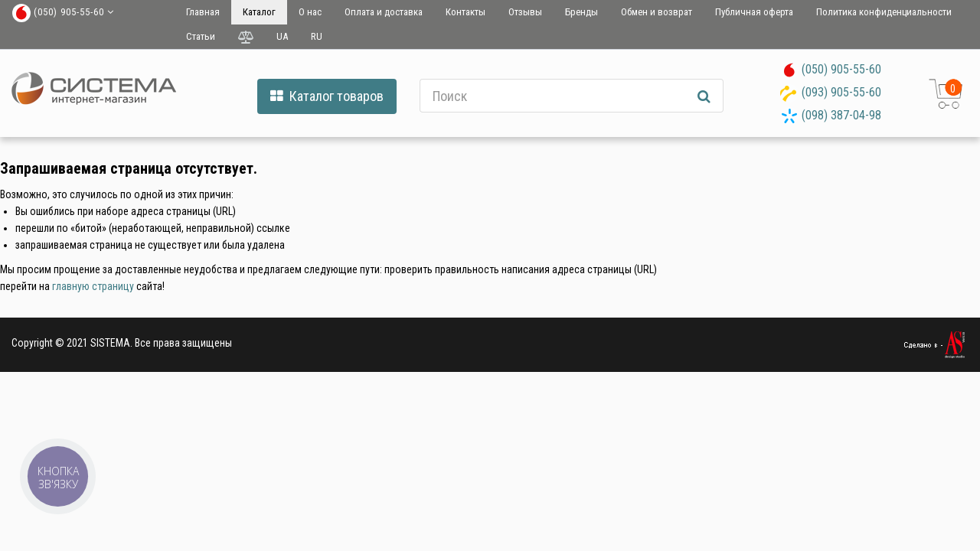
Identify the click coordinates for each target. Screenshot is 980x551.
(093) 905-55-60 (841, 92)
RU (317, 36)
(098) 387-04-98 (841, 115)
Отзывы (525, 12)
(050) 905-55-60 (841, 69)
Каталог (259, 12)
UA (282, 36)
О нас (310, 12)
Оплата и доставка (384, 12)
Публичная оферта (754, 12)
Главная (203, 12)
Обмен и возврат (657, 12)
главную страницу (93, 286)
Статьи (201, 36)
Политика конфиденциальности (884, 12)
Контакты (465, 12)
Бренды (581, 12)
